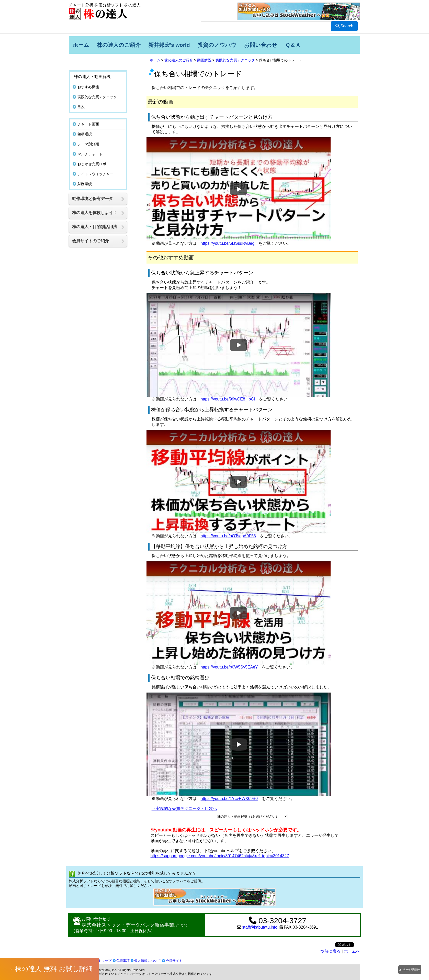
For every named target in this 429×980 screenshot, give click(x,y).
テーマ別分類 (86, 134)
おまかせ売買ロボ (89, 154)
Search (344, 26)
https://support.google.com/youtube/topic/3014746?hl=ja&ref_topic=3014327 (220, 856)
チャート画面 (86, 114)
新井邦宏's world (169, 45)
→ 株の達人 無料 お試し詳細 (50, 969)
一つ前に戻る (328, 951)
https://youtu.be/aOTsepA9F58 (228, 536)
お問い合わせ (261, 45)
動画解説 (204, 60)
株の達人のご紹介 (119, 45)
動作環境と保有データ (93, 189)
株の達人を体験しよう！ (95, 203)
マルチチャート (88, 144)
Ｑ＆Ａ (293, 45)
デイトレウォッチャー (93, 164)
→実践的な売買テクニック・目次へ (184, 809)
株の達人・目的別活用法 (95, 217)
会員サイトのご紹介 (91, 231)
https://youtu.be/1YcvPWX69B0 (229, 799)
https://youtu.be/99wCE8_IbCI (228, 399)
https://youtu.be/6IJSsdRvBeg (228, 243)
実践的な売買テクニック (235, 60)
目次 (79, 97)
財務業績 (82, 174)
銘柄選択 (82, 124)
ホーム (81, 45)
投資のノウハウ (217, 45)
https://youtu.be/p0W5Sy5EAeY (229, 667)
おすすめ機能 (86, 77)
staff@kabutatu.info (260, 927)
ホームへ (352, 951)
